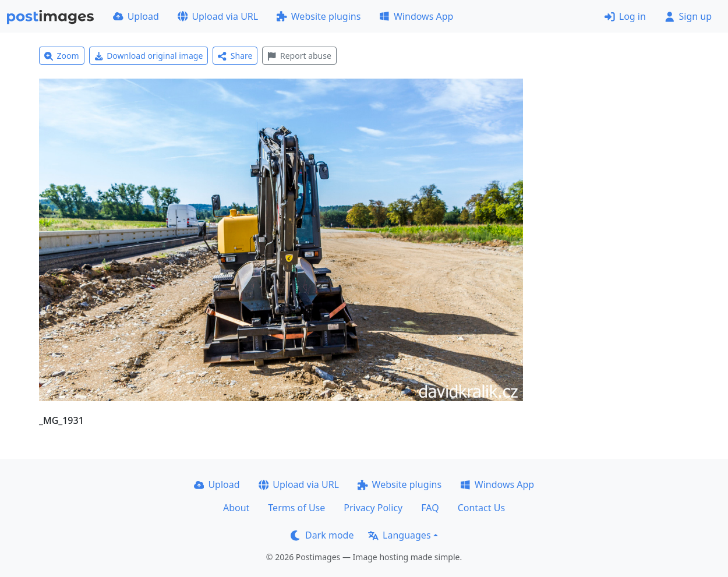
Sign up (688, 16)
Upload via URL (218, 16)
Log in (625, 16)
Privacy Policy (373, 508)
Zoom (62, 56)
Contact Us (481, 508)
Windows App (416, 16)
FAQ (430, 508)
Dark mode (322, 535)
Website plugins (319, 16)
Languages (399, 535)
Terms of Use (296, 508)
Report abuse (299, 56)
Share (235, 56)
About (236, 508)
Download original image (149, 56)
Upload (136, 16)
